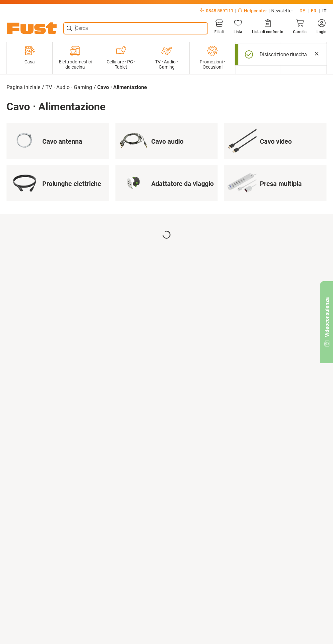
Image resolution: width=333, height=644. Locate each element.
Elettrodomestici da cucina (75, 58)
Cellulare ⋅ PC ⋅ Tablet (121, 58)
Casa (30, 55)
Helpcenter (252, 11)
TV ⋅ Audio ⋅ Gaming (166, 58)
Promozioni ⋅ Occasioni (212, 58)
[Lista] (238, 27)
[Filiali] (219, 27)
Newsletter (282, 11)
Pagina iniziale (23, 87)
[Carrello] (300, 27)
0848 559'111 (217, 11)
